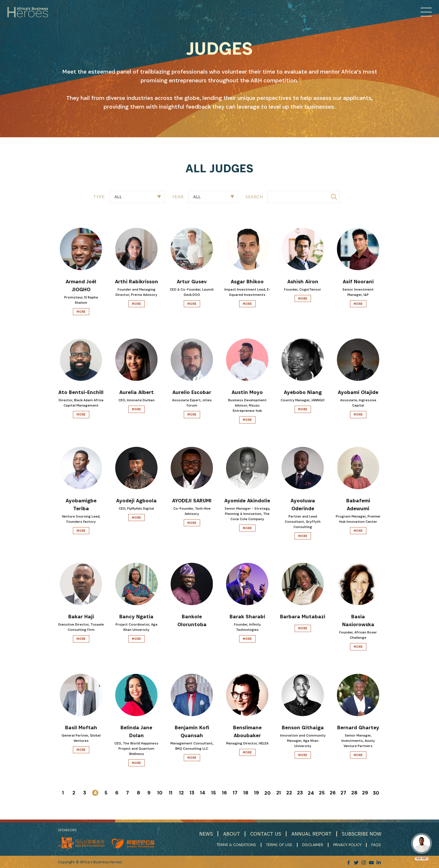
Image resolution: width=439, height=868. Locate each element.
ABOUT (230, 834)
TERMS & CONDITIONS (237, 845)
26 (333, 793)
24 (311, 793)
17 (235, 793)
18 (246, 793)
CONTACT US (265, 834)
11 (171, 793)
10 (160, 793)
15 (214, 793)
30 (376, 793)
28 (354, 793)
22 (289, 793)
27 (343, 793)
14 (203, 793)
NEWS (204, 834)
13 (192, 793)
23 (300, 793)
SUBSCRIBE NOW (361, 834)
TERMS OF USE (280, 845)
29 (365, 793)
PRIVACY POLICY (348, 845)
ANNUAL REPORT (311, 834)
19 (257, 793)
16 (224, 793)
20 (267, 793)
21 (279, 793)
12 (181, 793)
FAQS (377, 845)
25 (322, 793)
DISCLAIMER (313, 845)
